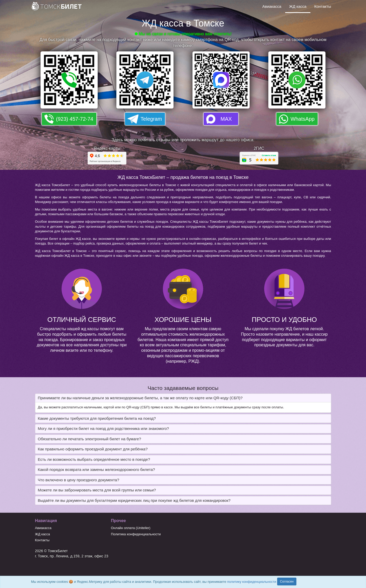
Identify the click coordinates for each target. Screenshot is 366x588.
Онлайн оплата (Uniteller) (131, 528)
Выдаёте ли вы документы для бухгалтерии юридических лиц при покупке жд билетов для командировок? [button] (134, 500)
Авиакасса (272, 6)
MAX (226, 119)
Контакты (323, 6)
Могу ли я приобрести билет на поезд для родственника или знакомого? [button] (104, 428)
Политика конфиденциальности (136, 534)
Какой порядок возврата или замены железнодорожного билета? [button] (97, 469)
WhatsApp (303, 119)
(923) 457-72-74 (75, 119)
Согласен (287, 582)
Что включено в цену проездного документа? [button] (79, 480)
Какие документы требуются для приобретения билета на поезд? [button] (97, 418)
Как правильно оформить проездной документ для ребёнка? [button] (93, 449)
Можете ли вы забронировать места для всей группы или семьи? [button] (97, 490)
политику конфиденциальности (252, 582)
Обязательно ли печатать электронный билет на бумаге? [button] (90, 439)
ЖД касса (298, 6)
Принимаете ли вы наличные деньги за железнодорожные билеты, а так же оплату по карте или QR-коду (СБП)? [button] (140, 398)
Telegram (151, 119)
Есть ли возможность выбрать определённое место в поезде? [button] (94, 459)
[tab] (183, 398)
